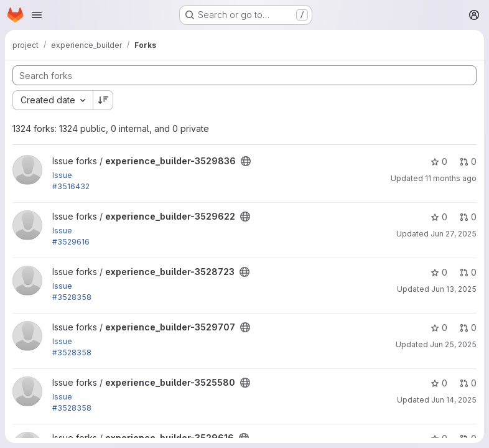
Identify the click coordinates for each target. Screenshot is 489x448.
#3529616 (71, 242)
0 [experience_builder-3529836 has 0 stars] (439, 161)
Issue (62, 175)
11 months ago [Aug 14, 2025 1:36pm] (451, 178)
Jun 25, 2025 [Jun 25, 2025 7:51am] (453, 344)
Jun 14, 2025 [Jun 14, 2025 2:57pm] (454, 400)
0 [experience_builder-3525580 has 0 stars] (439, 383)
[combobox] (53, 100)
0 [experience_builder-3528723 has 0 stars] (439, 272)
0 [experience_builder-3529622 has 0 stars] (439, 217)
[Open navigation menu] (37, 15)
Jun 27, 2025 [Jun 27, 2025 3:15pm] (454, 234)
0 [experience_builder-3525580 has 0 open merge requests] (468, 383)
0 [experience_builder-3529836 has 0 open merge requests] (468, 161)
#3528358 (72, 297)
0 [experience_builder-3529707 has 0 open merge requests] (468, 328)
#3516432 (71, 186)
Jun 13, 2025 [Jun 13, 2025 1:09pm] (454, 289)
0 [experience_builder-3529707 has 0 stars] (439, 328)
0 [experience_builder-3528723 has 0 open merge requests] (468, 272)
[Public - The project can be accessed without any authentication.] (246, 161)
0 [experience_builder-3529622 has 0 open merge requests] (468, 217)
